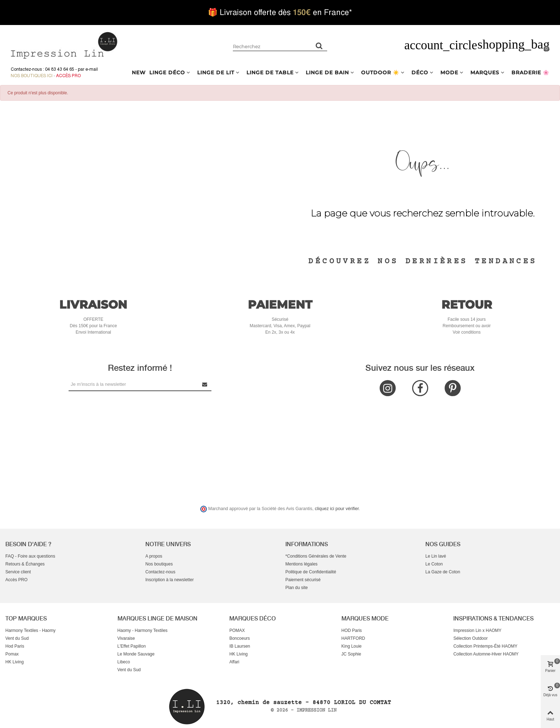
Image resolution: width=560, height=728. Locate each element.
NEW (139, 73)
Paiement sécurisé (303, 580)
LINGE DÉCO (167, 73)
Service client (18, 572)
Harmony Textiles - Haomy (30, 630)
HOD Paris (352, 630)
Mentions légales (301, 564)
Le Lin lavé (436, 556)
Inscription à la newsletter (169, 580)
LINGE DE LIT (216, 73)
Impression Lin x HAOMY (477, 630)
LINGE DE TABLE (270, 73)
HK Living (14, 662)
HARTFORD (353, 638)
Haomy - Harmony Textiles (142, 630)
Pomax (12, 654)
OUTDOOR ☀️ (380, 73)
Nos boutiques (159, 564)
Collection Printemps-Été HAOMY (485, 646)
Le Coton (434, 564)
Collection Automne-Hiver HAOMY (486, 654)
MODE (449, 73)
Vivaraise (126, 638)
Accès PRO (16, 580)
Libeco (124, 662)
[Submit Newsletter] (205, 384)
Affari (234, 662)
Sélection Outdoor (470, 638)
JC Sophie (351, 654)
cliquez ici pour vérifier (337, 509)
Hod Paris (15, 646)
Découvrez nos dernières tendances (422, 261)
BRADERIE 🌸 (530, 73)
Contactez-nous (160, 572)
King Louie (352, 646)
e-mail (92, 69)
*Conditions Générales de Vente (316, 556)
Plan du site (297, 588)
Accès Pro (68, 76)
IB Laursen (240, 646)
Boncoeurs (239, 638)
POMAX (237, 630)
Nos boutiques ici (32, 76)
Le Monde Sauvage (136, 654)
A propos (154, 556)
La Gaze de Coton (443, 572)
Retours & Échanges (25, 564)
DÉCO (420, 73)
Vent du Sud (17, 638)
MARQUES (485, 73)
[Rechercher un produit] (319, 46)
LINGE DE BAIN (327, 73)
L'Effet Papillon (132, 646)
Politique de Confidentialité (311, 572)
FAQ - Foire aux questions (30, 556)
